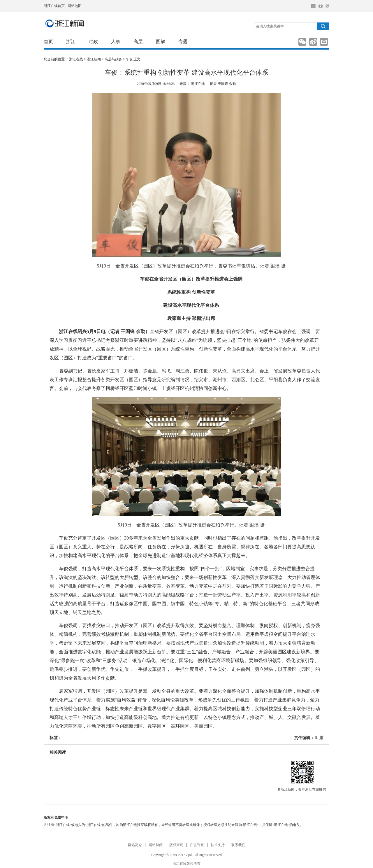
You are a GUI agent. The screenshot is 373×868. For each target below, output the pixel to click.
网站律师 (156, 845)
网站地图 (75, 6)
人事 (116, 42)
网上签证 (327, 6)
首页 (48, 42)
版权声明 (176, 845)
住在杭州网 (313, 6)
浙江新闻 (65, 23)
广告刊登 (197, 845)
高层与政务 (113, 59)
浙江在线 (76, 59)
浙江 (71, 42)
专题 (183, 42)
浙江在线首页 (54, 6)
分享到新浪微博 (313, 42)
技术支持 (218, 845)
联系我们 (238, 845)
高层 (138, 42)
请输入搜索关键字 (270, 26)
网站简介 (135, 845)
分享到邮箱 (324, 42)
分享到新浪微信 (302, 42)
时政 (93, 42)
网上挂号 (321, 6)
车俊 (129, 59)
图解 (161, 42)
